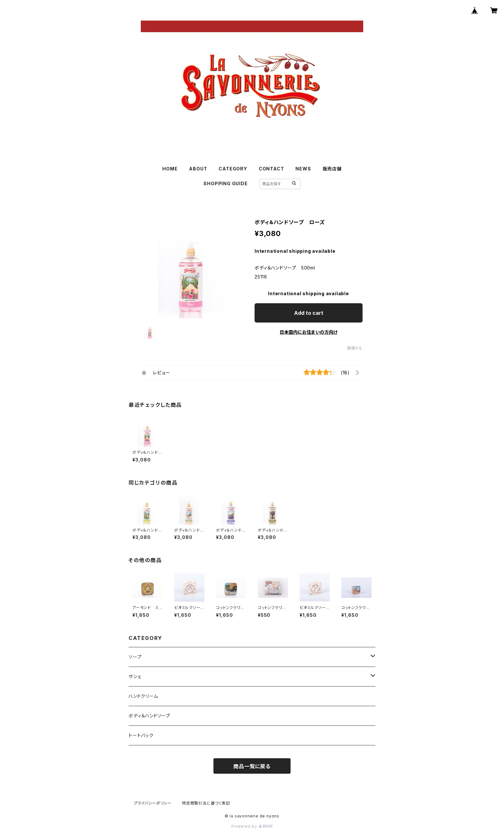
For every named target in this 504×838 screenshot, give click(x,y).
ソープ (135, 657)
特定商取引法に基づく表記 (206, 803)
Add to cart (309, 313)
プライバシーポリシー (153, 803)
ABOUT (198, 169)
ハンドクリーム (143, 696)
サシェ (135, 676)
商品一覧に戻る (252, 766)
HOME (170, 169)
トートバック (141, 735)
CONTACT (271, 169)
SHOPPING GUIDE (225, 183)
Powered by (252, 826)
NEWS (303, 169)
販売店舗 (332, 169)
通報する (355, 348)
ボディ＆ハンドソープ (149, 716)
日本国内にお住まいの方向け (309, 332)
